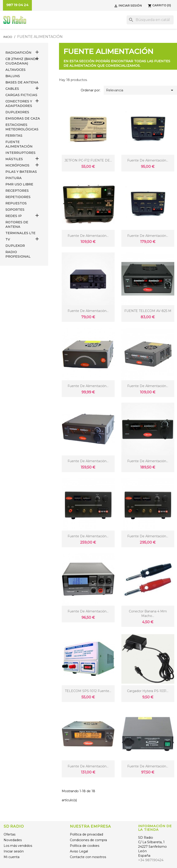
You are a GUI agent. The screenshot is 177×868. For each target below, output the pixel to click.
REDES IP (14, 216)
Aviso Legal (79, 851)
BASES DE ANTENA (22, 82)
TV (8, 239)
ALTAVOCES (15, 70)
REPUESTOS (16, 203)
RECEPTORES (17, 191)
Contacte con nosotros (88, 857)
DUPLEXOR (15, 246)
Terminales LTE (20, 233)
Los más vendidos (18, 846)
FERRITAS (14, 136)
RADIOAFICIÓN (18, 53)
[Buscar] (150, 20)
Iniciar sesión (14, 851)
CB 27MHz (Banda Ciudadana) (22, 61)
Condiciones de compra (88, 840)
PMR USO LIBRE (19, 184)
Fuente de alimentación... (148, 160)
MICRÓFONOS (17, 165)
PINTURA (14, 178)
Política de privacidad (86, 834)
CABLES (12, 89)
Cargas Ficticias (21, 95)
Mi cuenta (12, 857)
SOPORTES (15, 210)
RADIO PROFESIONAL (18, 254)
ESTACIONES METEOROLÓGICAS (22, 127)
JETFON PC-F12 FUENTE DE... (88, 160)
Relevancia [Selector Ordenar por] (140, 90)
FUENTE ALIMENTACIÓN (19, 144)
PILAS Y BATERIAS (21, 172)
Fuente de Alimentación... (148, 766)
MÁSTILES (14, 159)
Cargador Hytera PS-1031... (148, 691)
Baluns (13, 76)
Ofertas (9, 834)
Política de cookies (85, 846)
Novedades (13, 840)
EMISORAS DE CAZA (23, 118)
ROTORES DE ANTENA (17, 224)
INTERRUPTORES (20, 153)
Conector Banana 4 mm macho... (148, 614)
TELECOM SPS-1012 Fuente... (88, 691)
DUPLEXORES (17, 112)
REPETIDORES (18, 197)
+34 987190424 (151, 860)
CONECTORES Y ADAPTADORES (19, 104)
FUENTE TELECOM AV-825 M (148, 311)
